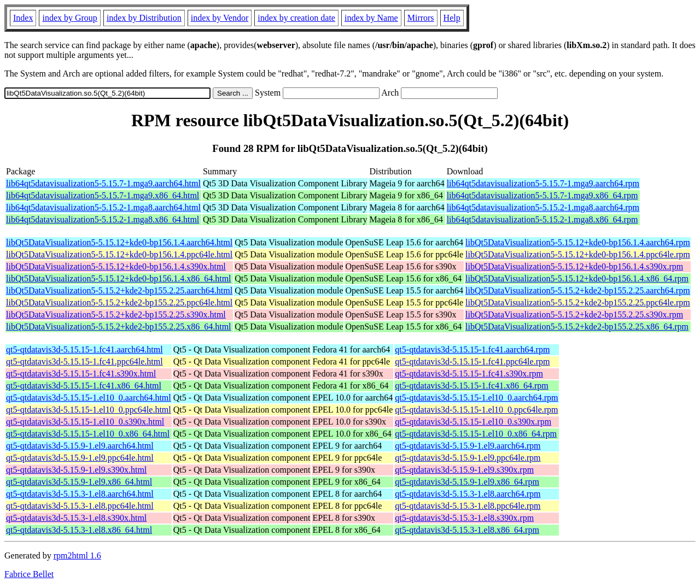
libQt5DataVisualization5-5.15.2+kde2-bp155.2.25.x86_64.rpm (577, 327)
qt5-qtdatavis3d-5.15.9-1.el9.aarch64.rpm (468, 446)
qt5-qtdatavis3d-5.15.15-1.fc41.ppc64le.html (84, 361)
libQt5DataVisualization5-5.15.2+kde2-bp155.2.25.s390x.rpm (574, 314)
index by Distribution (144, 18)
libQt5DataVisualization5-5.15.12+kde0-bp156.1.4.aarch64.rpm (578, 242)
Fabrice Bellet (29, 574)
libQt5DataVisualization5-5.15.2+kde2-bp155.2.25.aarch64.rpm (578, 290)
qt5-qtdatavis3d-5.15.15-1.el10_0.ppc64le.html (89, 410)
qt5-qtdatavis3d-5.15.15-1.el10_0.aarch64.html (89, 398)
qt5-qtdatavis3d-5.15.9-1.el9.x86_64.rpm (467, 482)
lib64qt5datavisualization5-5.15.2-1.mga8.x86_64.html (103, 219)
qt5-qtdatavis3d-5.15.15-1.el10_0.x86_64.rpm (476, 434)
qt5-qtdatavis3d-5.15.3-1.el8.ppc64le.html (80, 506)
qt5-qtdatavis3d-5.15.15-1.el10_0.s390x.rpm (473, 422)
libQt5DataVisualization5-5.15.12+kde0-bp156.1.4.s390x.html (116, 266)
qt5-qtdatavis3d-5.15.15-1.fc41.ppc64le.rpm (472, 361)
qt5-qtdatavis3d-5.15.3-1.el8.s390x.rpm (464, 518)
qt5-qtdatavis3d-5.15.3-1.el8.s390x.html (76, 518)
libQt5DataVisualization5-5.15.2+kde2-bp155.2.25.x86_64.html (119, 327)
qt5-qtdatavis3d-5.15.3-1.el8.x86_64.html (79, 530)
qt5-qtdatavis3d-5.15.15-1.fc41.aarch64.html (84, 349)
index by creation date (296, 18)
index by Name (371, 18)
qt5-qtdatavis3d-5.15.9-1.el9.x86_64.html (79, 482)
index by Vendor (220, 18)
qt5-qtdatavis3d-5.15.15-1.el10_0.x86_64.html (88, 434)
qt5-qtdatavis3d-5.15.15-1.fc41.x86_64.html (84, 386)
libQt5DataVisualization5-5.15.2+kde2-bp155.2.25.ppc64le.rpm (578, 302)
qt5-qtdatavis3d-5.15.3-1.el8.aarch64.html (80, 494)
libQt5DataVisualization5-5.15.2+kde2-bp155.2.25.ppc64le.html (119, 302)
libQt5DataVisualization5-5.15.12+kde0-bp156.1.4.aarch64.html (119, 242)
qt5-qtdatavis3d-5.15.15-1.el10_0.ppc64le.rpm (476, 410)
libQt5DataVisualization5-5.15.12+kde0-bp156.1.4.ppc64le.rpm (578, 254)
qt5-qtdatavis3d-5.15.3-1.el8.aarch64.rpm (468, 494)
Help (452, 18)
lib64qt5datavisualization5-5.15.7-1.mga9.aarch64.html (103, 183)
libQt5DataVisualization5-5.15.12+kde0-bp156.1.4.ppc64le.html (119, 254)
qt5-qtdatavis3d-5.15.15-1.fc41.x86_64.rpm (471, 386)
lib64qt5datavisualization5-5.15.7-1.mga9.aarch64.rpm (543, 183)
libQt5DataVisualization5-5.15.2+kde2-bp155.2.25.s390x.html (116, 314)
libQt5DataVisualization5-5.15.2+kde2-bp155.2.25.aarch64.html (119, 290)
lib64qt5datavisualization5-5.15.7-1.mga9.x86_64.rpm (542, 195)
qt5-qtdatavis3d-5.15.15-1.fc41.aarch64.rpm (472, 349)
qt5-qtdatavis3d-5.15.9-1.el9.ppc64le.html (80, 458)
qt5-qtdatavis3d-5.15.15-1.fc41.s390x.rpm (469, 374)
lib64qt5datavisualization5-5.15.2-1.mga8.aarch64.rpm (543, 207)
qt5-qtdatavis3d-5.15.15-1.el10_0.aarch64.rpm (476, 398)
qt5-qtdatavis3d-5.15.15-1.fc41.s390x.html (81, 374)
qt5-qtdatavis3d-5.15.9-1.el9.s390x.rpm (464, 470)
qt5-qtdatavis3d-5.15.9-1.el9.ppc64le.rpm (468, 458)
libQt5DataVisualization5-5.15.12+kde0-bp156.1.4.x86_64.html (119, 278)
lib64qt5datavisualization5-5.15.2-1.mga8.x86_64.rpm (542, 219)
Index (23, 18)
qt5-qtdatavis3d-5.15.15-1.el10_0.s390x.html (85, 422)
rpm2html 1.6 (77, 555)
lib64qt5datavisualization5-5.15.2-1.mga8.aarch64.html (103, 207)
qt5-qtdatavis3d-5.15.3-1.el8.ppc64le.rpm (468, 506)
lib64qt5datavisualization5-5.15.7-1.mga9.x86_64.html (103, 195)
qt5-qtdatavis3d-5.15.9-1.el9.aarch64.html (80, 446)
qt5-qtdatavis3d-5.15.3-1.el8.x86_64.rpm (467, 530)
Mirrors (421, 18)
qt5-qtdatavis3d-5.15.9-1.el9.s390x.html (76, 470)
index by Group (69, 18)
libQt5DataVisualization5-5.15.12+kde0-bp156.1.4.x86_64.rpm (577, 278)
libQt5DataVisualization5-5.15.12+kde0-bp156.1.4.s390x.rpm (574, 266)
